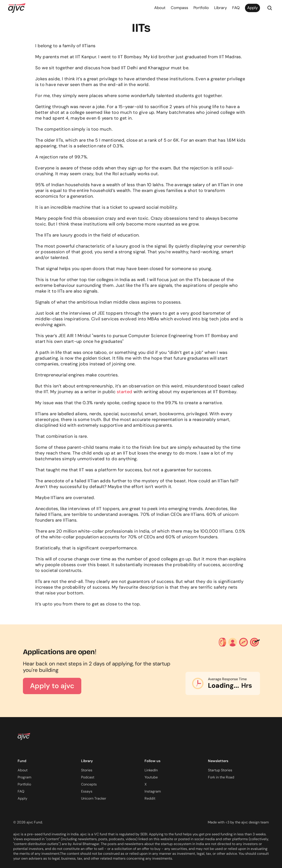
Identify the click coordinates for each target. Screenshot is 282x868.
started (125, 392)
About (160, 8)
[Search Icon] (270, 8)
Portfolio (201, 8)
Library (221, 8)
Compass (179, 8)
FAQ (236, 8)
